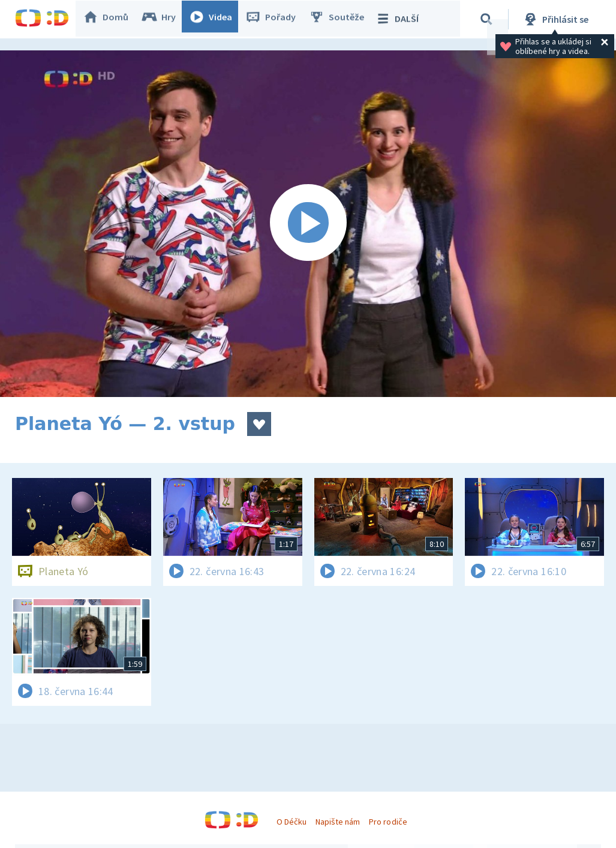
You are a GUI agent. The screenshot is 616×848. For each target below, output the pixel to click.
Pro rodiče (388, 822)
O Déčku (292, 822)
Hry (165, 19)
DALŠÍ (403, 19)
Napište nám (338, 822)
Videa (217, 19)
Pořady (277, 19)
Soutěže (342, 19)
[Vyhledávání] (488, 19)
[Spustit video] (308, 224)
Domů (112, 19)
